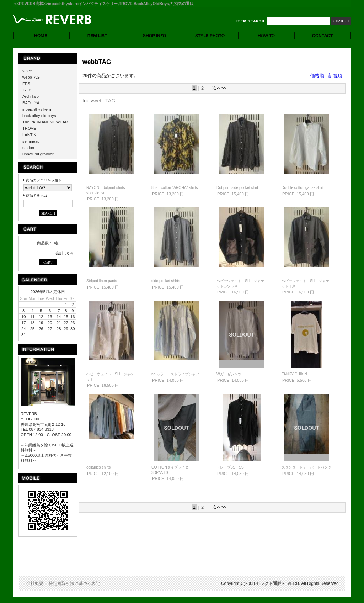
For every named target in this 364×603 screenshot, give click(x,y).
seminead (31, 141)
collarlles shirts (98, 467)
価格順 (317, 76)
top (86, 101)
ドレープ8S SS (230, 467)
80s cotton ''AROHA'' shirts (175, 188)
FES (26, 84)
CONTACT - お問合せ (323, 36)
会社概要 (35, 583)
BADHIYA (31, 103)
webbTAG (31, 77)
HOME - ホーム (41, 36)
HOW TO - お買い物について (267, 36)
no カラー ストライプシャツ (175, 374)
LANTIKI (30, 135)
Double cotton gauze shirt (303, 188)
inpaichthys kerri (37, 109)
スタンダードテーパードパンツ (306, 467)
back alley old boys (39, 116)
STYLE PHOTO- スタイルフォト (210, 36)
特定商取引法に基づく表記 (74, 583)
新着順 (335, 76)
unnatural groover (38, 154)
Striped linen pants (102, 281)
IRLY (27, 90)
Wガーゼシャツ (229, 374)
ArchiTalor (31, 96)
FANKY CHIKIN (294, 374)
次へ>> (220, 88)
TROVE (29, 128)
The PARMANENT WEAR (45, 122)
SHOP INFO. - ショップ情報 (154, 36)
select (28, 71)
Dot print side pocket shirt (237, 188)
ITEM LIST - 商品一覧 (98, 36)
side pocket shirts (166, 281)
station (28, 148)
